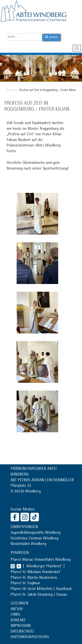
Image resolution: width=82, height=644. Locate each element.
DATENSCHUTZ (22, 632)
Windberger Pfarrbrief (44, 567)
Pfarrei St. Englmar (25, 584)
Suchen (51, 37)
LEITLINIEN (19, 604)
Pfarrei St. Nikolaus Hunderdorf (35, 572)
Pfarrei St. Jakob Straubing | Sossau (39, 595)
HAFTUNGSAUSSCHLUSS (30, 637)
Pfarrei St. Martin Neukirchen (34, 578)
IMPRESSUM (21, 626)
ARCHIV (17, 610)
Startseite (12, 90)
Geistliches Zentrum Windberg (34, 539)
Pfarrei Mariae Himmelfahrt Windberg (40, 560)
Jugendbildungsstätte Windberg (35, 533)
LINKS (15, 615)
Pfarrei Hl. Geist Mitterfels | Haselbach (41, 589)
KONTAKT (18, 621)
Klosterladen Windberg (28, 544)
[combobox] (24, 37)
